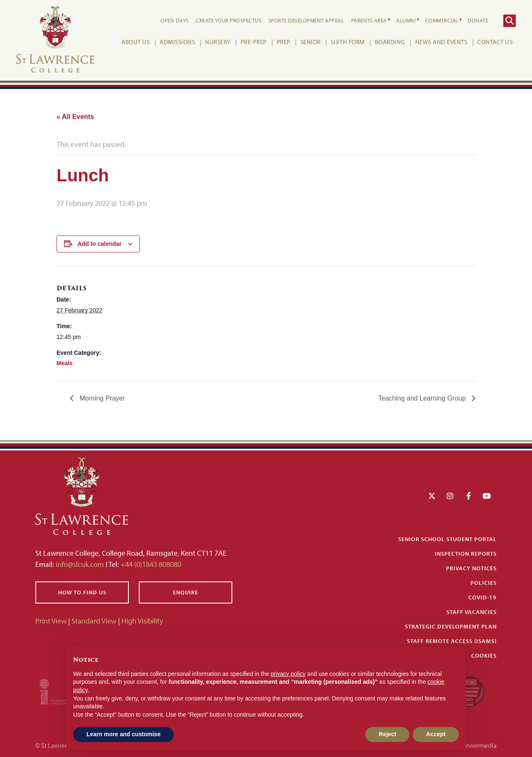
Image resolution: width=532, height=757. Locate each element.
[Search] (508, 21)
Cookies (484, 656)
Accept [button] (436, 734)
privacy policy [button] (288, 674)
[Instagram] (450, 496)
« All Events (75, 117)
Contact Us (494, 42)
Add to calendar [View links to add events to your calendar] (100, 244)
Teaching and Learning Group (423, 398)
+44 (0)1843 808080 (150, 564)
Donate (477, 20)
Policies (484, 583)
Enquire (186, 592)
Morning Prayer (101, 398)
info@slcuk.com (80, 564)
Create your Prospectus (227, 20)
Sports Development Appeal (305, 20)
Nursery (217, 42)
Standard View (94, 621)
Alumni (405, 20)
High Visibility (142, 621)
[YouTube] (487, 496)
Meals (65, 363)
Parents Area (368, 20)
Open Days (173, 20)
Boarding (389, 42)
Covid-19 (483, 597)
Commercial (441, 20)
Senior (309, 42)
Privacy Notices (471, 568)
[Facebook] (469, 496)
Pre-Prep (252, 42)
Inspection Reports (466, 554)
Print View (51, 621)
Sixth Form (347, 42)
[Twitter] (432, 496)
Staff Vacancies (472, 612)
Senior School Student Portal (447, 539)
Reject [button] (387, 734)
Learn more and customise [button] (123, 734)
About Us (134, 42)
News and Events (440, 42)
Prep (282, 42)
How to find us (82, 592)
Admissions (176, 42)
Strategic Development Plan (451, 626)
